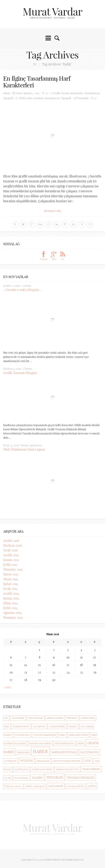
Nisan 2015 (11, 578)
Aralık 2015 (11, 554)
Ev (35, 64)
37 (96, 98)
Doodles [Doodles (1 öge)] (73, 726)
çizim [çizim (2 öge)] (92, 785)
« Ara (7, 687)
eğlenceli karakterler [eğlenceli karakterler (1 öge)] (45, 734)
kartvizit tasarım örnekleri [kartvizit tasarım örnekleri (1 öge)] (67, 760)
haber (29, 98)
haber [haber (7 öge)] (40, 751)
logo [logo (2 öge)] (88, 760)
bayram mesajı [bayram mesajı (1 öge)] (88, 717)
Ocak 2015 (10, 588)
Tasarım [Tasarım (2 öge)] (37, 777)
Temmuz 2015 (13, 569)
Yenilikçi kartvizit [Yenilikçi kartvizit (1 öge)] (76, 786)
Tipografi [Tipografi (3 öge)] (55, 777)
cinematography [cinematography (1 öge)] (57, 726)
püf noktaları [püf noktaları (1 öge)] (21, 777)
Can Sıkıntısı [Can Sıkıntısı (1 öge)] (39, 726)
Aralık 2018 (11, 540)
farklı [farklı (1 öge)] (62, 734)
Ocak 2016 (10, 550)
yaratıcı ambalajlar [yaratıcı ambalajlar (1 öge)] (35, 786)
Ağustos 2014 (12, 612)
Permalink (83, 98)
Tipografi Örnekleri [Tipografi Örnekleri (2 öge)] (80, 777)
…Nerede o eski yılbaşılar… (22, 289)
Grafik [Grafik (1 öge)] (81, 743)
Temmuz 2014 (13, 617)
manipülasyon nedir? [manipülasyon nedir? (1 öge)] (42, 769)
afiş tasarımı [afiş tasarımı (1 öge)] (18, 717)
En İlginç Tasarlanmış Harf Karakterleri (40, 81)
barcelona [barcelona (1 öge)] (72, 717)
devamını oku (52, 210)
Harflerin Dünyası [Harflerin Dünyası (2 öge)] (64, 752)
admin (7, 93)
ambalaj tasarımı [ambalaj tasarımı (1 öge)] (55, 717)
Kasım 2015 (11, 559)
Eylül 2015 (10, 564)
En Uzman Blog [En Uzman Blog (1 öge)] (22, 734)
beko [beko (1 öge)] (7, 726)
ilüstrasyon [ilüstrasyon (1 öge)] (11, 760)
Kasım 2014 (11, 598)
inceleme (39, 98)
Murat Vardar (52, 12)
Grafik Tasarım (61, 93)
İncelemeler (77, 93)
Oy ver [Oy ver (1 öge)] (8, 777)
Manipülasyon (92, 93)
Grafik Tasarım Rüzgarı (20, 372)
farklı (22, 98)
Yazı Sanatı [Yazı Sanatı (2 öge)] (56, 785)
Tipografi (8, 98)
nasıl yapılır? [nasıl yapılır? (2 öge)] (91, 768)
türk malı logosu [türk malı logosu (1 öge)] (13, 786)
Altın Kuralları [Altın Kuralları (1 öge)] (36, 717)
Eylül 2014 (10, 607)
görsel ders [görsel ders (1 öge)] (23, 752)
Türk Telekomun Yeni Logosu (24, 449)
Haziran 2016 (13, 545)
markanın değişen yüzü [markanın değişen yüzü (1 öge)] (67, 769)
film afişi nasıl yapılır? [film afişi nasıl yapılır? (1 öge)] (40, 743)
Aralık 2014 (11, 593)
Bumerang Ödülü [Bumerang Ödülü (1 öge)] (21, 726)
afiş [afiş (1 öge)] (6, 717)
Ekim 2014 (11, 602)
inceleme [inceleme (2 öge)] (27, 760)
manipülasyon (52, 98)
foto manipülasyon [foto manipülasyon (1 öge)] (64, 743)
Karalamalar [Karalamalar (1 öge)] (43, 760)
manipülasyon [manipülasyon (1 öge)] (22, 769)
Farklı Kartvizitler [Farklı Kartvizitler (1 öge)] (78, 734)
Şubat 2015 (11, 583)
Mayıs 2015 (11, 574)
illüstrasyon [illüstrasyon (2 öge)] (89, 752)
